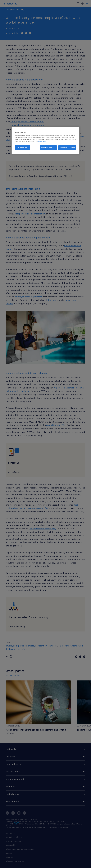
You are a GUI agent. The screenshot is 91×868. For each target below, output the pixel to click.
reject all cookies (48, 148)
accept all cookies (67, 148)
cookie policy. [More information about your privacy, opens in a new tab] (42, 141)
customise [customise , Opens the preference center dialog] (22, 148)
